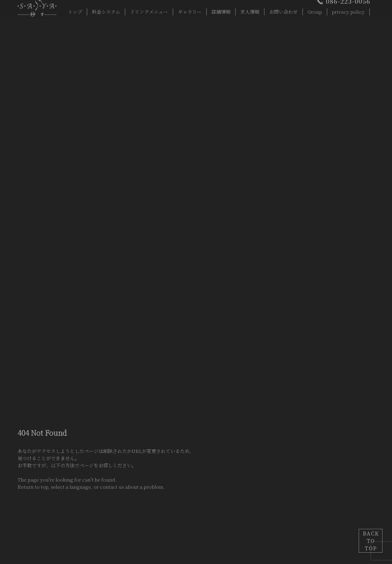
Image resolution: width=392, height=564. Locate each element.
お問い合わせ (283, 10)
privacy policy (348, 10)
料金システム (106, 10)
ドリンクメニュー (149, 10)
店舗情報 (221, 10)
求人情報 (250, 10)
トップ (75, 10)
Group (315, 10)
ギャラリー (190, 10)
